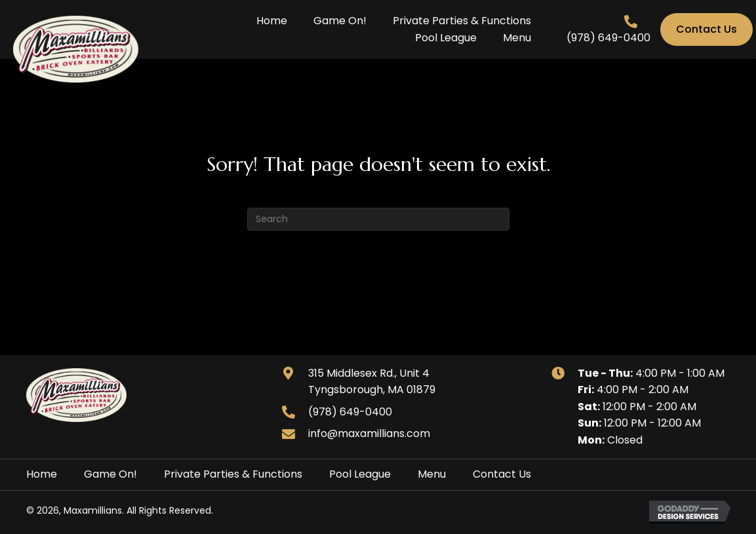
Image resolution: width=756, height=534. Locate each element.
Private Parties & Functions (233, 474)
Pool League (360, 474)
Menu (432, 474)
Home (42, 474)
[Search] (378, 219)
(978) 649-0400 (608, 38)
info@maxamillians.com (369, 433)
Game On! (110, 474)
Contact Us (502, 474)
